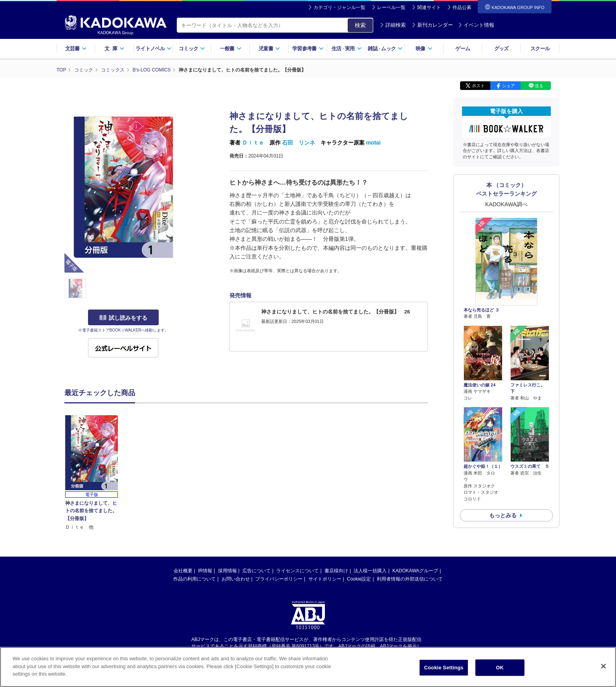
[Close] (603, 666)
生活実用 (347, 49)
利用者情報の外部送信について (410, 579)
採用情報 (227, 571)
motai (373, 143)
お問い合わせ (236, 579)
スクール (540, 49)
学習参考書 (308, 49)
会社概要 (183, 571)
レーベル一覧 (391, 7)
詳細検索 (393, 25)
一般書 (231, 49)
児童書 (269, 49)
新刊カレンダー (432, 25)
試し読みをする (123, 318)
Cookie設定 (359, 579)
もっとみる (503, 515)
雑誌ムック (385, 49)
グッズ (501, 49)
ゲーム (463, 49)
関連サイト (429, 7)
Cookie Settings (444, 668)
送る (539, 86)
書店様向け (336, 571)
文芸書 (76, 49)
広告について (257, 571)
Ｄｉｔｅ (253, 143)
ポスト (478, 86)
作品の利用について (194, 579)
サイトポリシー (325, 579)
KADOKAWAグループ (415, 571)
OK (500, 668)
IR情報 (205, 571)
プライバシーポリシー (279, 579)
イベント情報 (476, 25)
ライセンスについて (297, 571)
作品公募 (462, 7)
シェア (509, 86)
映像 (424, 49)
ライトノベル (154, 49)
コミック (192, 49)
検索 (360, 25)
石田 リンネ (299, 143)
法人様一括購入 (370, 571)
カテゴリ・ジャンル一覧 (339, 7)
